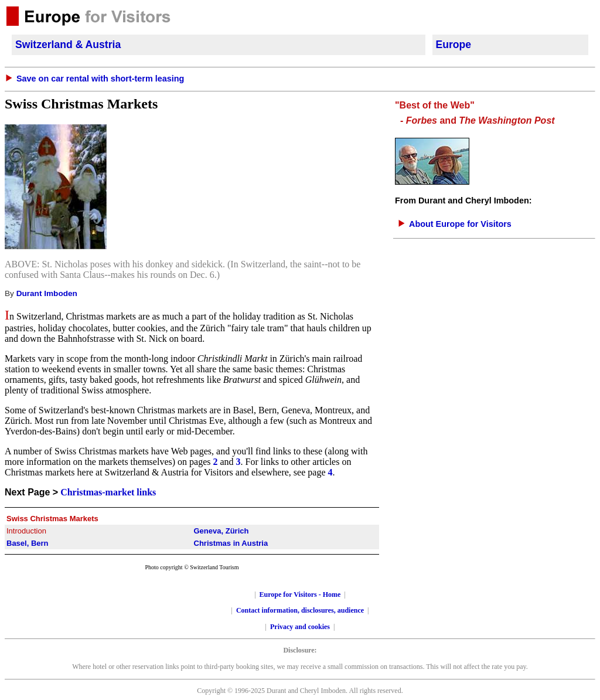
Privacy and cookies (300, 627)
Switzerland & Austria (68, 45)
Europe (454, 45)
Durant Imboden (47, 293)
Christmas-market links (108, 492)
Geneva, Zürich (221, 531)
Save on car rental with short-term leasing (100, 79)
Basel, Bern (28, 543)
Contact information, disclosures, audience (300, 610)
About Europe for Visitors (460, 224)
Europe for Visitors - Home (300, 594)
